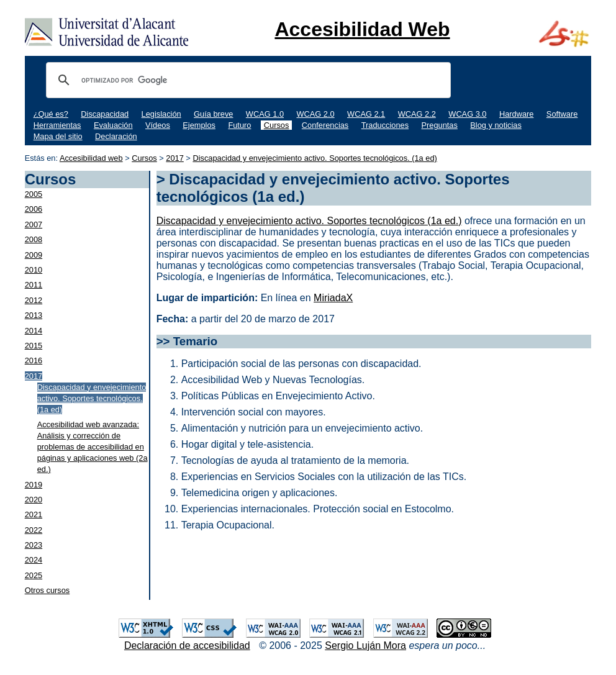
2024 (34, 560)
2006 (34, 209)
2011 (34, 285)
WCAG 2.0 (315, 114)
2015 (34, 346)
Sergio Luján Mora (365, 646)
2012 (34, 300)
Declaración (116, 136)
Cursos (277, 125)
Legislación (161, 114)
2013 (34, 315)
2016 (34, 360)
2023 (34, 545)
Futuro (239, 125)
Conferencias (325, 125)
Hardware (516, 114)
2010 (34, 270)
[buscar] (247, 80)
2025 (34, 575)
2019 (34, 485)
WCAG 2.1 (366, 114)
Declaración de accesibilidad (187, 646)
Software (562, 114)
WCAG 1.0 (265, 114)
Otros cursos (48, 590)
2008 (34, 239)
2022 (34, 530)
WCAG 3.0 (467, 114)
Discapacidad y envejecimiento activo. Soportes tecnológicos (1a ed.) (309, 221)
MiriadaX (333, 298)
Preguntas (440, 125)
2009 (34, 255)
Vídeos (158, 125)
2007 (34, 224)
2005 (34, 194)
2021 (34, 514)
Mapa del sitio (58, 136)
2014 (34, 331)
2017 (174, 158)
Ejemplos (199, 125)
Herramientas (57, 125)
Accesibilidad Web (362, 29)
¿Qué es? (51, 114)
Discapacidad (105, 114)
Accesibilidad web (91, 158)
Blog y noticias (496, 125)
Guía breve (213, 114)
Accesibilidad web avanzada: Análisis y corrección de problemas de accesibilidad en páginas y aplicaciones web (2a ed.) (93, 447)
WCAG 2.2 (417, 114)
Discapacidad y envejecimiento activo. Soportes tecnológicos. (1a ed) (315, 158)
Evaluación (113, 125)
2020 (34, 500)
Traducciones (385, 125)
